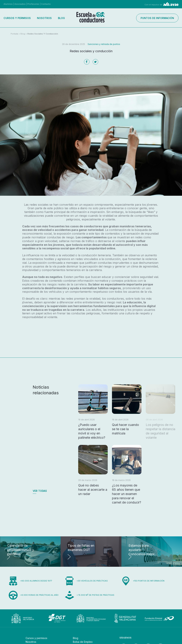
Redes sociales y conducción (43, 34)
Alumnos (8, 4)
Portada (14, 34)
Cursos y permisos (17, 18)
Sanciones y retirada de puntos (104, 44)
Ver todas (40, 491)
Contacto (46, 4)
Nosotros (44, 18)
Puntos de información (157, 18)
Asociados (20, 4)
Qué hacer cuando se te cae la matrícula (125, 429)
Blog (61, 18)
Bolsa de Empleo (83, 642)
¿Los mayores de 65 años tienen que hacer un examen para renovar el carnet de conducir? (127, 494)
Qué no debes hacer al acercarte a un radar (93, 490)
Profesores (33, 4)
